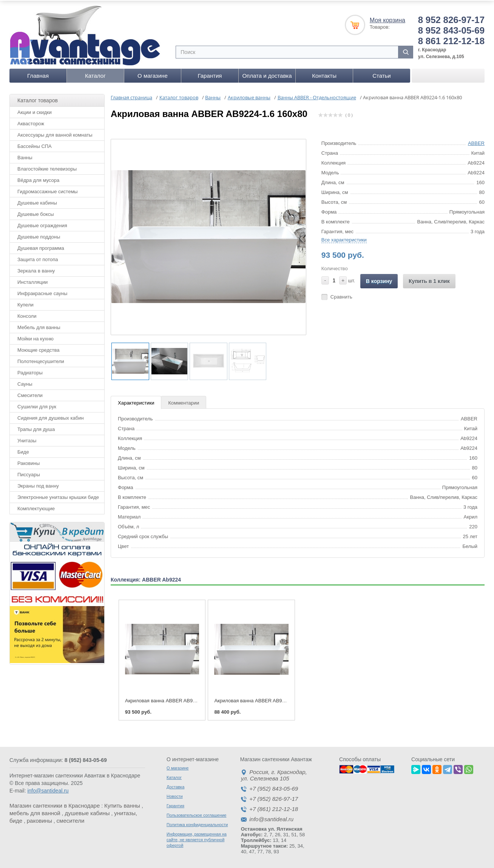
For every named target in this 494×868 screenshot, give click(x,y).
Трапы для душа (36, 428)
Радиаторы (30, 371)
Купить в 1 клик (429, 280)
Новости (175, 795)
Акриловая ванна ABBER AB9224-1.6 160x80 (176, 699)
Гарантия (210, 74)
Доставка (175, 785)
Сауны (25, 382)
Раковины (29, 462)
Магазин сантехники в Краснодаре (55, 804)
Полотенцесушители (41, 360)
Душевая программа (41, 247)
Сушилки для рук (37, 405)
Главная (38, 74)
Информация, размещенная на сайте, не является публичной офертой (197, 838)
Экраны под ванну (38, 484)
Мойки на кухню (36, 337)
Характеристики (136, 402)
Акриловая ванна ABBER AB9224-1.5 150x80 (265, 699)
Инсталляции (32, 281)
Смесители (30, 394)
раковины (39, 819)
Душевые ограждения (42, 224)
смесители (71, 819)
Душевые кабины (37, 201)
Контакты (324, 74)
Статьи (382, 74)
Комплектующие (36, 507)
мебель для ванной (35, 812)
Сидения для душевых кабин (51, 416)
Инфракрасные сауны (42, 292)
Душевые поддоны (39, 235)
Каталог (95, 74)
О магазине (153, 74)
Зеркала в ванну (36, 269)
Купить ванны (122, 804)
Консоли (27, 315)
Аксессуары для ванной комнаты (55, 133)
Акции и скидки (35, 111)
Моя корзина (387, 19)
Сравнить (341, 295)
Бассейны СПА (35, 145)
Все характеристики (344, 238)
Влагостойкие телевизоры (47, 167)
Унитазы (27, 439)
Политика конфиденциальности (197, 823)
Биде (23, 450)
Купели (25, 303)
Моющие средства (38, 349)
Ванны (25, 156)
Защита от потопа (38, 258)
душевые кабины (87, 812)
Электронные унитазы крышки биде (58, 496)
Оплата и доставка (267, 74)
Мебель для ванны (39, 326)
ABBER (476, 142)
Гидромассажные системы (48, 190)
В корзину (379, 280)
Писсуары (29, 473)
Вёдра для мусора (38, 179)
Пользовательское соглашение (196, 814)
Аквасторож (31, 122)
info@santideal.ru (48, 789)
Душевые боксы (36, 213)
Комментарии (184, 402)
